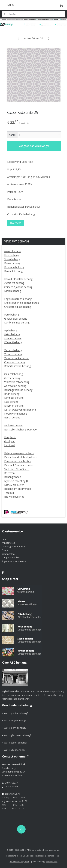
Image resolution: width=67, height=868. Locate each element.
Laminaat (10, 445)
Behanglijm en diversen (18, 489)
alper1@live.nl (12, 794)
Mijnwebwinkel (50, 862)
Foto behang (12, 315)
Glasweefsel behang (16, 319)
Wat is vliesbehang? (15, 750)
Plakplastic (10, 437)
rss (58, 856)
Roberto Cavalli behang (17, 366)
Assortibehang (12, 251)
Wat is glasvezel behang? (18, 735)
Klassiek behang (13, 271)
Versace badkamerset (17, 358)
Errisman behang (14, 406)
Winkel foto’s (8, 543)
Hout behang (12, 255)
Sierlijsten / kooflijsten (17, 469)
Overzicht (15, 223)
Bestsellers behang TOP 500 (20, 429)
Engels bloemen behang (18, 299)
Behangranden (13, 477)
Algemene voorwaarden (14, 561)
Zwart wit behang (14, 283)
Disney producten (14, 485)
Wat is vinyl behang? (15, 721)
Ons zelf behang (13, 374)
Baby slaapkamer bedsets (19, 453)
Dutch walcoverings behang (20, 410)
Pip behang (11, 330)
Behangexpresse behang (18, 390)
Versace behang (13, 354)
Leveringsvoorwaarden (14, 546)
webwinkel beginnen (20, 862)
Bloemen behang (14, 267)
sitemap (50, 856)
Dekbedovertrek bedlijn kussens (22, 457)
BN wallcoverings (14, 497)
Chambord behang (15, 362)
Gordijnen (10, 441)
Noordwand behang (16, 414)
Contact (6, 550)
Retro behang (12, 334)
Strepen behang (13, 338)
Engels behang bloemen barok (22, 303)
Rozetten (9, 473)
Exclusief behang (14, 425)
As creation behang (15, 386)
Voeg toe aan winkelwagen (34, 146)
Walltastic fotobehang (17, 382)
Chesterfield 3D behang (18, 307)
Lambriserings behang (17, 322)
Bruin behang (12, 394)
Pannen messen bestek (18, 461)
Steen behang (12, 259)
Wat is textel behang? (16, 743)
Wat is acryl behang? (15, 728)
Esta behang (11, 402)
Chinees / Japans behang (18, 287)
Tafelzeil (9, 493)
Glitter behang (12, 378)
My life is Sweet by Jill (16, 481)
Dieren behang (13, 291)
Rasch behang (12, 417)
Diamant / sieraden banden (20, 465)
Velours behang (13, 350)
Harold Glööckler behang (18, 279)
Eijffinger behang (14, 398)
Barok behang (12, 263)
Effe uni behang (13, 342)
